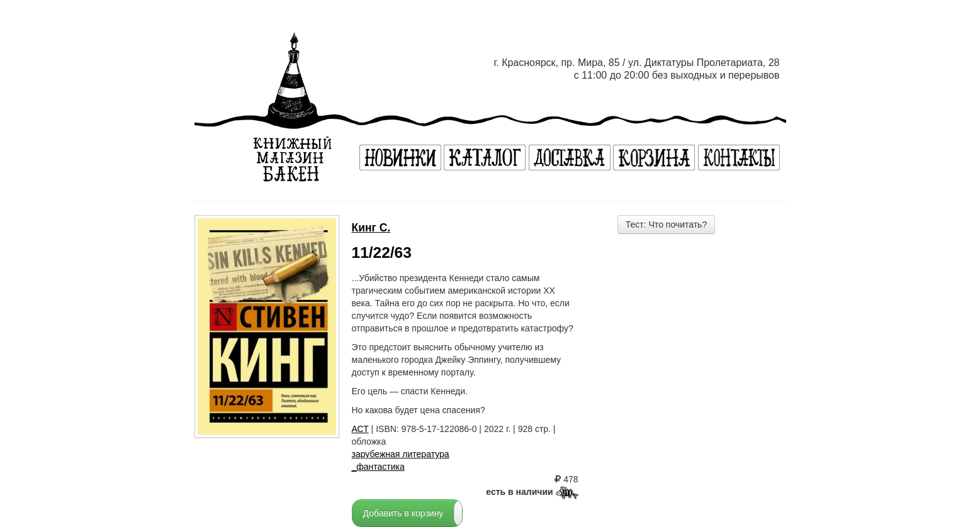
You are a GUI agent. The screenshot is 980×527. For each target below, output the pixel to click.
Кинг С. (371, 228)
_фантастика (378, 467)
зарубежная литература (401, 454)
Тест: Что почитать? (666, 225)
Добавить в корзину (403, 513)
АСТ (360, 429)
